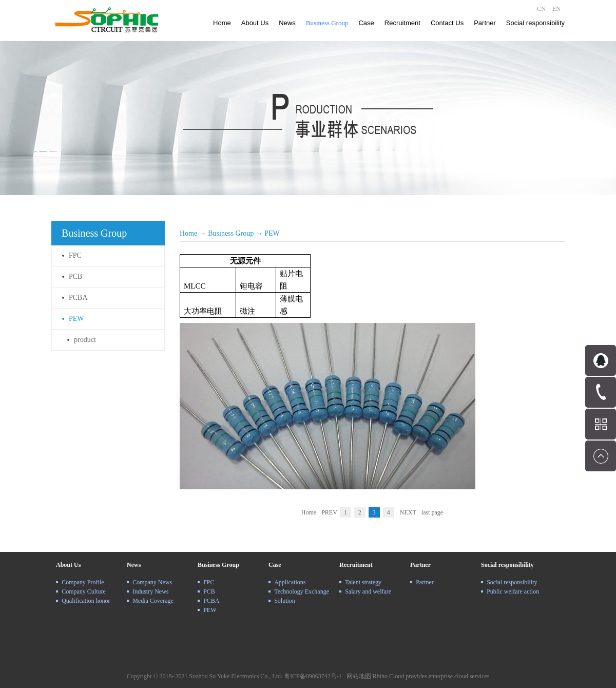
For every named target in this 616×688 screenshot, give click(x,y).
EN (556, 9)
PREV (329, 512)
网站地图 (357, 676)
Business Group (231, 233)
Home (222, 23)
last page (432, 512)
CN (541, 9)
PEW (272, 233)
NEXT (408, 512)
